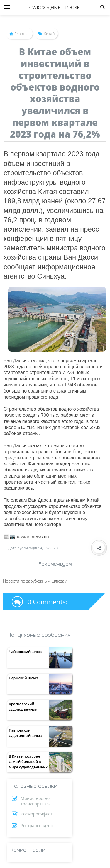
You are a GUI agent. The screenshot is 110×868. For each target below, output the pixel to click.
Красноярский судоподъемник (23, 707)
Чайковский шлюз (25, 652)
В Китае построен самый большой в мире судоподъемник (28, 762)
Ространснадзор (37, 826)
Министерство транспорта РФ (36, 801)
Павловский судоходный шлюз (25, 733)
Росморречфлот (37, 814)
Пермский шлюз (23, 678)
